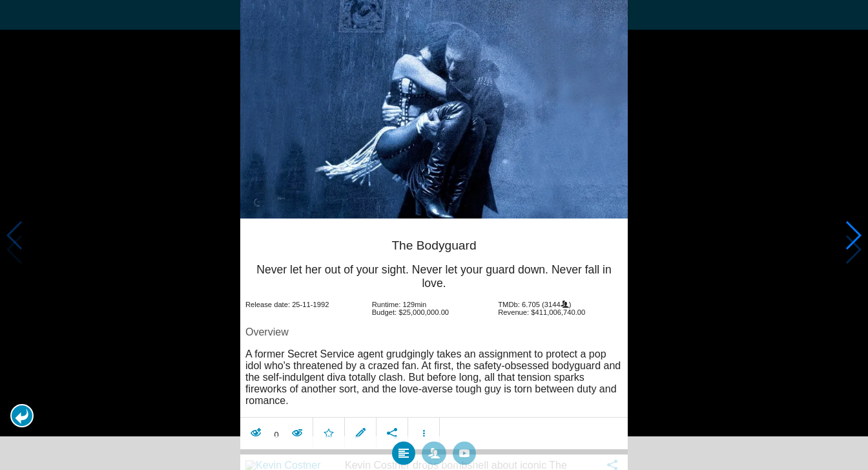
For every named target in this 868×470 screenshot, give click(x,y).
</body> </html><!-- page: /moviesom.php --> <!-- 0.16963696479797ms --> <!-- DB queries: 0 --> (434, 235)
